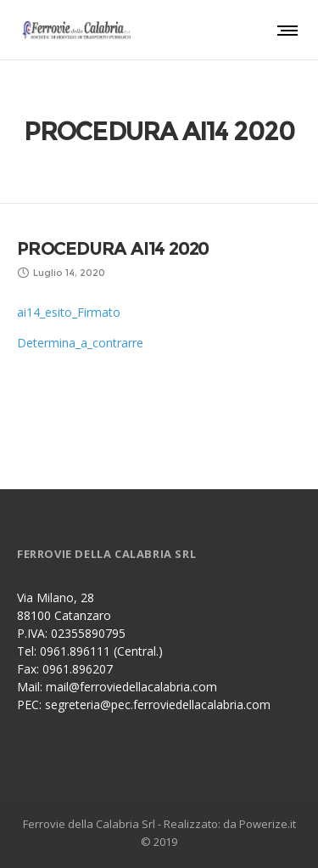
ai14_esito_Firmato (69, 312)
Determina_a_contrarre (80, 343)
